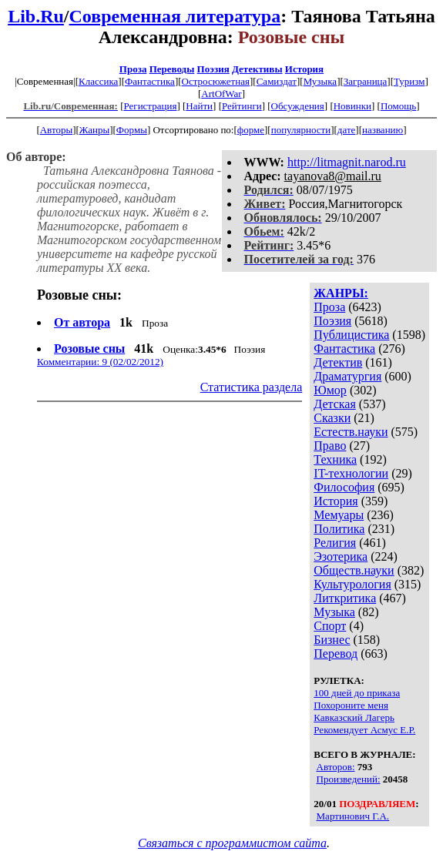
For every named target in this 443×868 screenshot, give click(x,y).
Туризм (409, 81)
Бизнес (332, 640)
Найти (199, 106)
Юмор (330, 390)
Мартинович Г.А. (353, 816)
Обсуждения (298, 106)
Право (330, 446)
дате (347, 130)
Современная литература (175, 16)
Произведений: (349, 779)
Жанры (94, 130)
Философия (344, 487)
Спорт (330, 626)
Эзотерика (341, 556)
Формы (132, 130)
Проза (133, 69)
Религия (335, 543)
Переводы (172, 69)
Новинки (352, 106)
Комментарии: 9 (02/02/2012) (100, 362)
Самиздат (277, 81)
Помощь (398, 106)
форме (251, 130)
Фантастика (150, 81)
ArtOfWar (221, 94)
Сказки (332, 418)
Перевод (336, 654)
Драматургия (347, 376)
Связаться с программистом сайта (232, 843)
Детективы (257, 69)
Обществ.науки (354, 570)
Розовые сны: (79, 295)
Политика (339, 529)
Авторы (56, 130)
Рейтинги (242, 106)
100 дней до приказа (357, 693)
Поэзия (213, 69)
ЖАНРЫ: (341, 293)
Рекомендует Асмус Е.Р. (364, 730)
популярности (301, 130)
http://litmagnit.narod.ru (347, 162)
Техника (335, 459)
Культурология (352, 584)
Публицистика (351, 335)
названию (383, 130)
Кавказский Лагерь (354, 717)
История (304, 69)
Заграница (366, 81)
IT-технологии (351, 473)
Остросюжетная (216, 81)
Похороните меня (351, 705)
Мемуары (339, 515)
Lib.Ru (36, 16)
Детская (335, 404)
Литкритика (345, 598)
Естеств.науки (351, 432)
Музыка (321, 81)
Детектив (338, 362)
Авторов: (336, 767)
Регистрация (150, 106)
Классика (98, 81)
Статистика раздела (252, 387)
